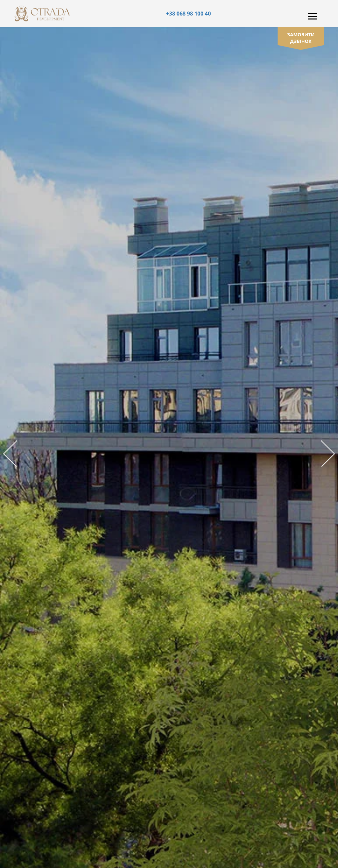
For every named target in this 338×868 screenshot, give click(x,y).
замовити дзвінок (301, 38)
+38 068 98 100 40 (188, 14)
